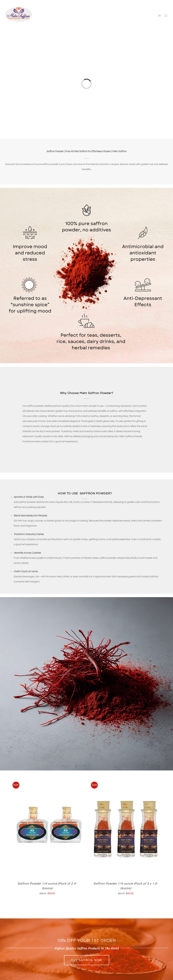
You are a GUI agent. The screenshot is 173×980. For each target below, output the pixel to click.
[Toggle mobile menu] (166, 16)
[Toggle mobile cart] (159, 16)
